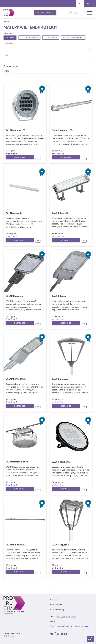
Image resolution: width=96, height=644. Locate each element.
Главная (6, 22)
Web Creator (9, 636)
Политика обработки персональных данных (70, 626)
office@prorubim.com (66, 617)
